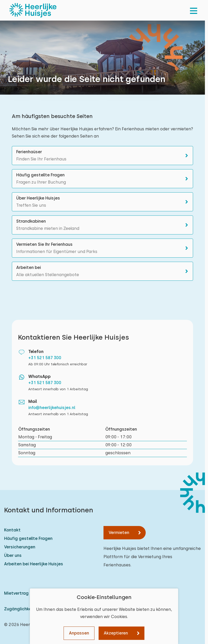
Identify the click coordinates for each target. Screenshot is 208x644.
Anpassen (79, 633)
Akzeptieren (116, 633)
